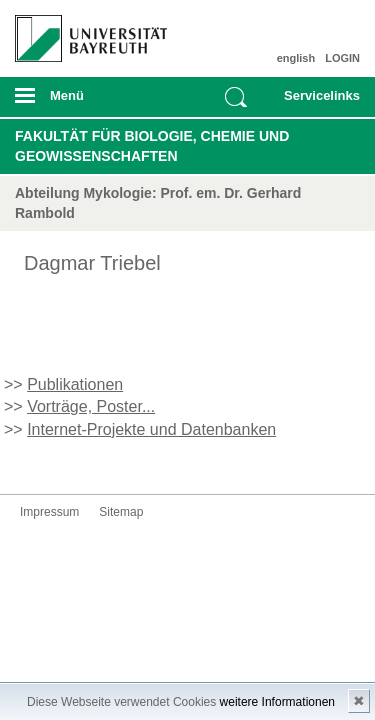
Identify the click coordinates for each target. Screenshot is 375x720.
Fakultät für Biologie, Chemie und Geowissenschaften (152, 146)
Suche (236, 97)
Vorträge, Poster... (91, 406)
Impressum (49, 512)
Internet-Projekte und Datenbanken (151, 429)
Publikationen (75, 384)
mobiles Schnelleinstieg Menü (318, 102)
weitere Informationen (277, 702)
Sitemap (121, 512)
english (296, 58)
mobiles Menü (83, 102)
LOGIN (342, 58)
